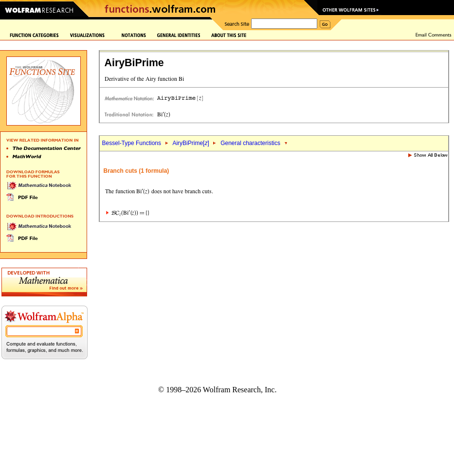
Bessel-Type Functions (132, 143)
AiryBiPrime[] (191, 143)
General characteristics (250, 143)
